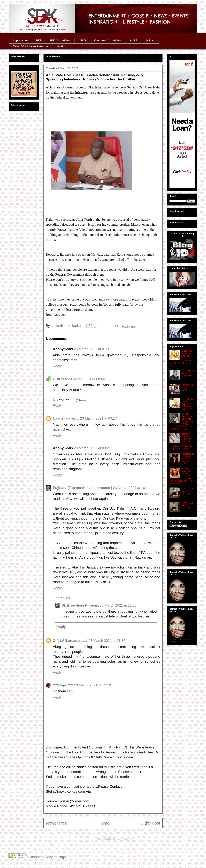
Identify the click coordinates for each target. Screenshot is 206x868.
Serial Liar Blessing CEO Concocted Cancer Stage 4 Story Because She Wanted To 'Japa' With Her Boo (182, 421)
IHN (38, 40)
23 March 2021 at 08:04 (87, 379)
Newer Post (57, 823)
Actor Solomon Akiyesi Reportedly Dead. (188, 374)
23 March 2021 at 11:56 (118, 605)
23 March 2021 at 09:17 (98, 418)
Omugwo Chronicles (108, 40)
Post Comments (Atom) (114, 838)
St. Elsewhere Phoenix (80, 605)
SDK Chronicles (60, 40)
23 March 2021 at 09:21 (92, 448)
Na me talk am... (66, 418)
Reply (57, 366)
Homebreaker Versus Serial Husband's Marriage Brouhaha (188, 459)
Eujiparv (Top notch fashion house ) (82, 488)
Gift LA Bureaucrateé (70, 641)
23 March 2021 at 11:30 (107, 641)
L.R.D (82, 40)
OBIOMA (60, 379)
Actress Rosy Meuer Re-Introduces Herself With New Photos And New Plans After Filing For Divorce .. (182, 476)
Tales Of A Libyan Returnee (31, 46)
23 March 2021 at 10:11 (132, 488)
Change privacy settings (47, 857)
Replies (64, 598)
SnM (60, 46)
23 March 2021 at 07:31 (92, 349)
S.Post (150, 40)
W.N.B (134, 40)
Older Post (150, 823)
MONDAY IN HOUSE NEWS (187, 387)
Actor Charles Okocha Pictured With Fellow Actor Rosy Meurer (188, 404)
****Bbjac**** (63, 685)
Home (104, 823)
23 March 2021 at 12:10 (93, 685)
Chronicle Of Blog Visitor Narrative (187, 491)
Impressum (20, 40)
